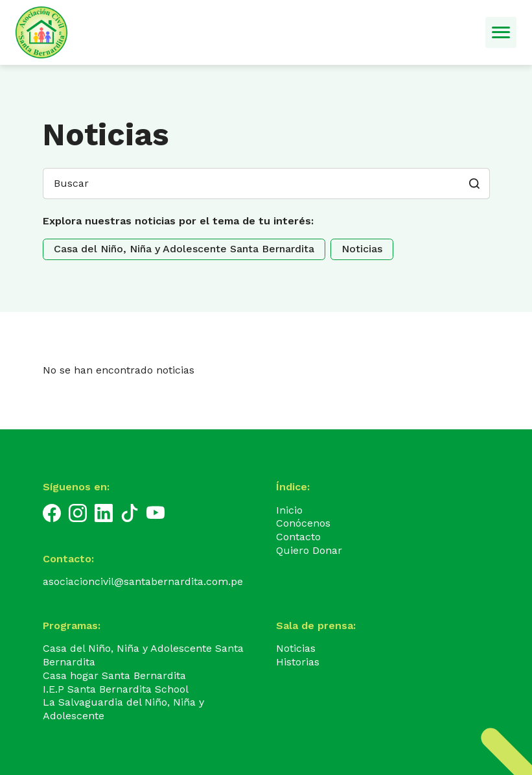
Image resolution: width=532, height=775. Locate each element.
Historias (298, 662)
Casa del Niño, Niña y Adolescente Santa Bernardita (184, 249)
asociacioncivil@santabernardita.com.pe (143, 581)
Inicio (289, 510)
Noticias (362, 249)
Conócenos (303, 523)
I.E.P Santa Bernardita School (116, 689)
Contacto (298, 537)
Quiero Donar (309, 550)
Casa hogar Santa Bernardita (114, 675)
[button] (474, 184)
